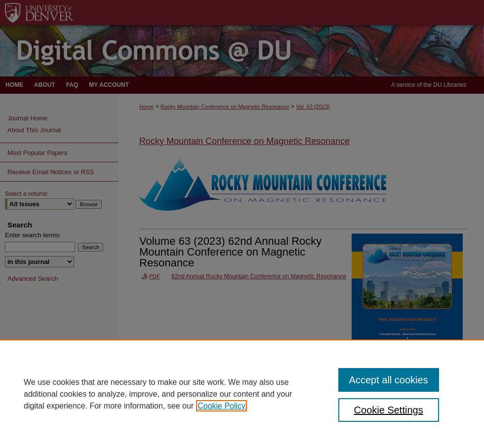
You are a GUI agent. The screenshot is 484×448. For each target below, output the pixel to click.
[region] (242, 394)
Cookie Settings (389, 410)
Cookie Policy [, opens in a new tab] (222, 406)
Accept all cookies (389, 380)
